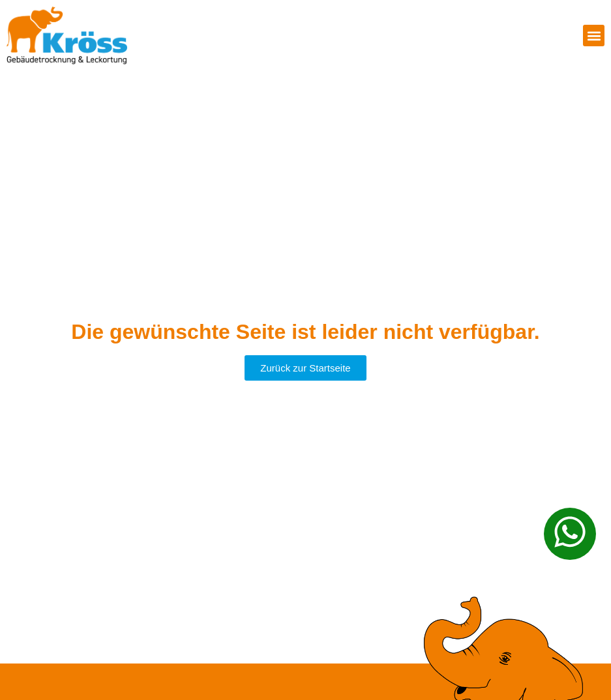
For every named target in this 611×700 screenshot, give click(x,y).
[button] (594, 36)
